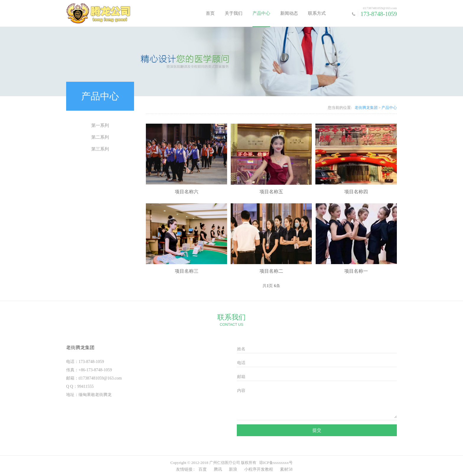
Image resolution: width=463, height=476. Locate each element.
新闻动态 (289, 13)
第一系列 (100, 125)
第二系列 (100, 137)
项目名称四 (356, 192)
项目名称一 (356, 271)
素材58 (286, 469)
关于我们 (234, 13)
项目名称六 (187, 192)
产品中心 (261, 13)
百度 (203, 469)
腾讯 (218, 469)
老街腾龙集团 (366, 108)
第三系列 (100, 149)
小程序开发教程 (259, 469)
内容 (241, 391)
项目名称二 (271, 271)
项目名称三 (187, 271)
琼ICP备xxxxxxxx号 (276, 463)
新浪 (233, 469)
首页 (210, 13)
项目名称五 (271, 192)
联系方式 (317, 13)
